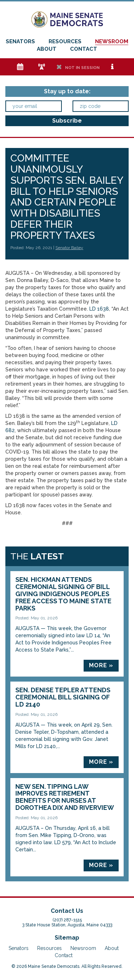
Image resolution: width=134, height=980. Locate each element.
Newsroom (112, 41)
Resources (65, 41)
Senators (20, 41)
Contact (84, 49)
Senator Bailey (69, 248)
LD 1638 (99, 309)
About (47, 49)
